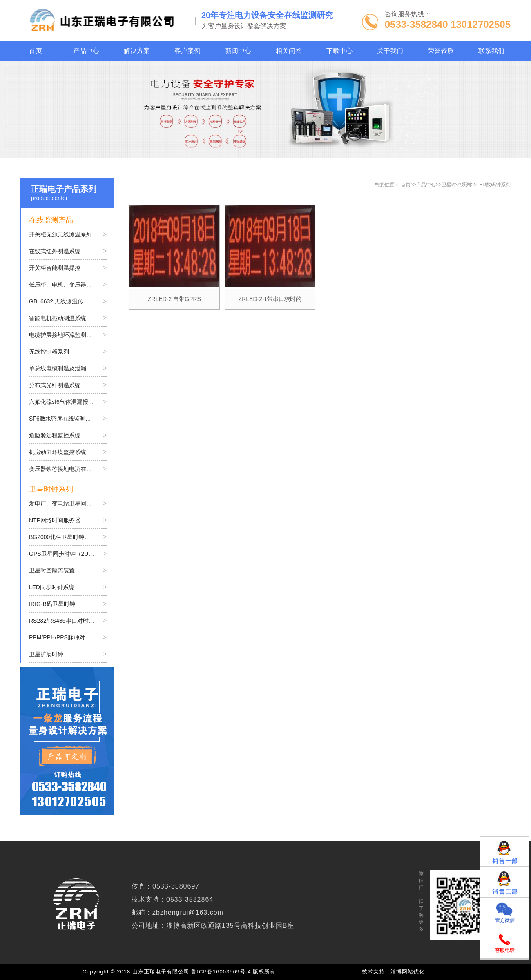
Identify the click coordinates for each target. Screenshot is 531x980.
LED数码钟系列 (494, 185)
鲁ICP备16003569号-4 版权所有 (235, 972)
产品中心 (426, 185)
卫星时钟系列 (456, 185)
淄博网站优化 (408, 972)
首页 (406, 185)
